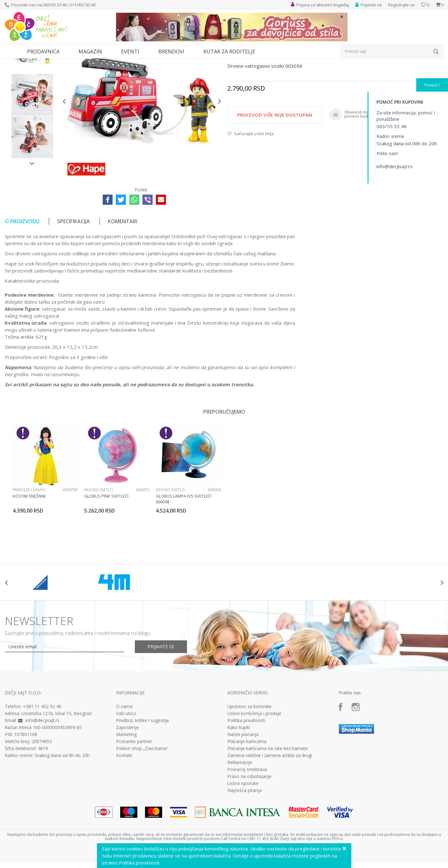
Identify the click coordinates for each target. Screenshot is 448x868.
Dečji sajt (13, 62)
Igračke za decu (61, 62)
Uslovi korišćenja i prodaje (254, 772)
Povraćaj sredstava (247, 828)
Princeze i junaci (29, 548)
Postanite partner (134, 800)
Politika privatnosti (246, 779)
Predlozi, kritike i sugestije (143, 779)
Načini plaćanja (243, 793)
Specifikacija (74, 280)
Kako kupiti (239, 786)
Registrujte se (401, 5)
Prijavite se (161, 705)
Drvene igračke (163, 62)
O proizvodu (22, 280)
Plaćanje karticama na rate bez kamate (268, 807)
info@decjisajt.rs (42, 779)
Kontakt (124, 814)
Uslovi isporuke (243, 842)
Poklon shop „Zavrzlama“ (142, 807)
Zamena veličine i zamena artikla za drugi (270, 814)
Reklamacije (240, 821)
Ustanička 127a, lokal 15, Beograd (56, 772)
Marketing (126, 793)
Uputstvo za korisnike (249, 765)
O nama (124, 765)
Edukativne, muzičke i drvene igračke (112, 62)
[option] (32, 111)
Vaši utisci (126, 772)
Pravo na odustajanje (249, 835)
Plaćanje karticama (247, 800)
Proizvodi (34, 62)
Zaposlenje (128, 786)
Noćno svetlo (99, 548)
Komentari (123, 280)
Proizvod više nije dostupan (275, 173)
